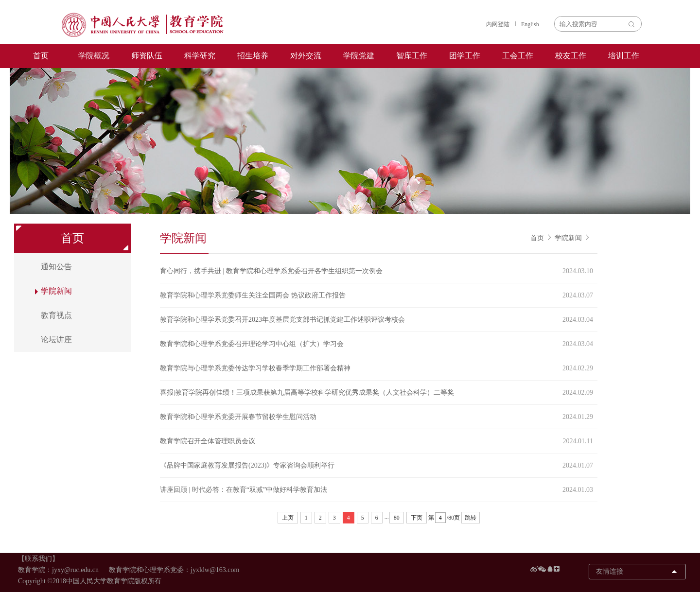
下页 (417, 518)
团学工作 (465, 56)
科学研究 (200, 56)
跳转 (471, 518)
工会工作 (518, 56)
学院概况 (94, 56)
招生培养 (253, 56)
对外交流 (306, 56)
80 (397, 518)
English (530, 24)
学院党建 (359, 56)
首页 (41, 56)
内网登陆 (498, 24)
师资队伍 (147, 56)
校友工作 (571, 56)
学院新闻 (568, 238)
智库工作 (412, 56)
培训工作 (624, 56)
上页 (288, 518)
